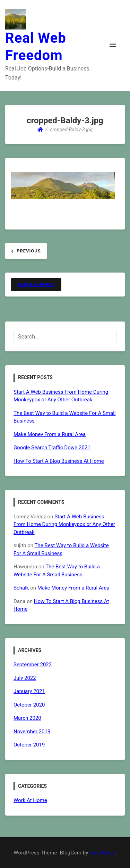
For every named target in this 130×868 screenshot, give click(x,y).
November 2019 (32, 732)
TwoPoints (102, 853)
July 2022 (25, 678)
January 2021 (29, 691)
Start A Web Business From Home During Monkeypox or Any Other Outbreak (64, 524)
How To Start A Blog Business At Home (59, 461)
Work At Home (30, 800)
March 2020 (27, 718)
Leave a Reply (36, 285)
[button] (113, 45)
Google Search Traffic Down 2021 (52, 448)
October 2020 (29, 705)
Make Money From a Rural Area (50, 434)
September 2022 (33, 665)
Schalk (21, 588)
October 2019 (29, 745)
